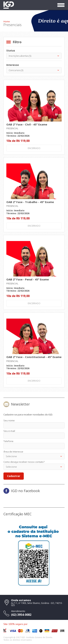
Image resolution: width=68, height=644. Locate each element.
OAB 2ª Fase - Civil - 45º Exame (27, 124)
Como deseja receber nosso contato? (24, 462)
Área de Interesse (13, 452)
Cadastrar (14, 476)
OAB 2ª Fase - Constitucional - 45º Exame (34, 357)
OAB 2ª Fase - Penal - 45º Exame (28, 279)
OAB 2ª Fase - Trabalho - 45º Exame (30, 202)
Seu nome (9, 420)
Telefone (8, 441)
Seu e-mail (9, 431)
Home (7, 22)
